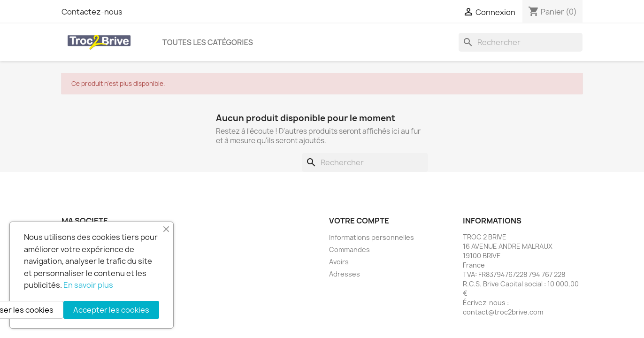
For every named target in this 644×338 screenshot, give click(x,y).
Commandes (349, 250)
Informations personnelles (372, 237)
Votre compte (359, 221)
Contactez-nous (92, 12)
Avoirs (339, 262)
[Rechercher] (521, 42)
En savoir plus (88, 285)
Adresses (345, 274)
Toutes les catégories (208, 42)
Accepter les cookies (111, 310)
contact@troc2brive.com (503, 312)
